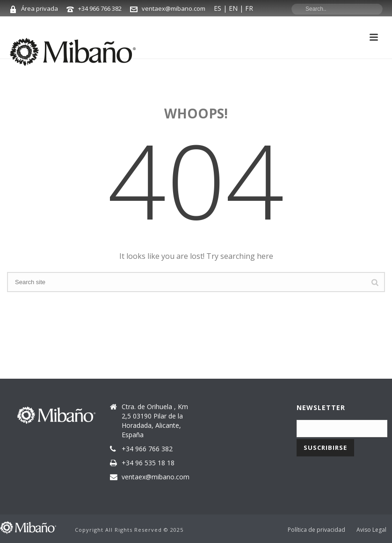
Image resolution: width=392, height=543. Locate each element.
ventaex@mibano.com (174, 8)
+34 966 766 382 (100, 8)
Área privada (40, 8)
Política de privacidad (316, 530)
